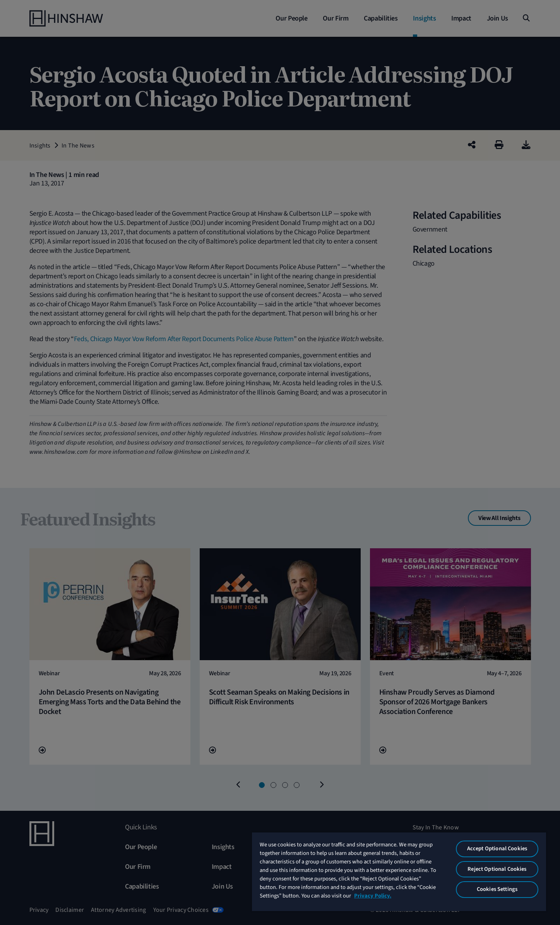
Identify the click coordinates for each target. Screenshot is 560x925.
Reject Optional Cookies (497, 869)
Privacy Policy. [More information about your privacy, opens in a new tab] (373, 896)
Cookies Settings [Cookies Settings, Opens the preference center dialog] (497, 889)
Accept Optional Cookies (497, 849)
